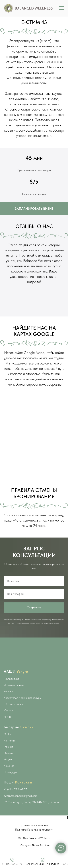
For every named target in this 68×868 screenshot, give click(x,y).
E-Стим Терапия (13, 704)
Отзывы (8, 753)
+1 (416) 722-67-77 (15, 789)
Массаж (9, 710)
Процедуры (10, 772)
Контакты (9, 740)
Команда (9, 766)
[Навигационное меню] (62, 8)
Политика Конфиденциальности (34, 830)
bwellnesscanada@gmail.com (20, 796)
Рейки (7, 717)
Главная (8, 747)
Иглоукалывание (14, 685)
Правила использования (34, 825)
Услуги (8, 759)
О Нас (8, 734)
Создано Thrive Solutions (35, 845)
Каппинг (9, 691)
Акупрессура (11, 679)
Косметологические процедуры (22, 698)
